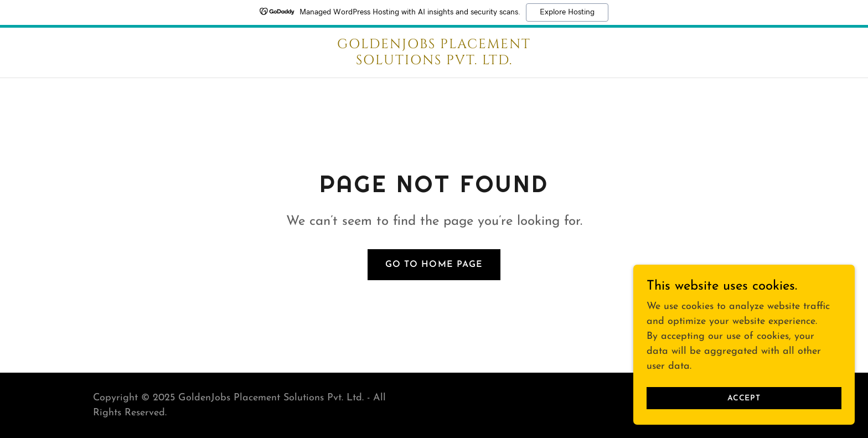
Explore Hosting (567, 12)
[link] (434, 62)
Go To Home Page (434, 265)
